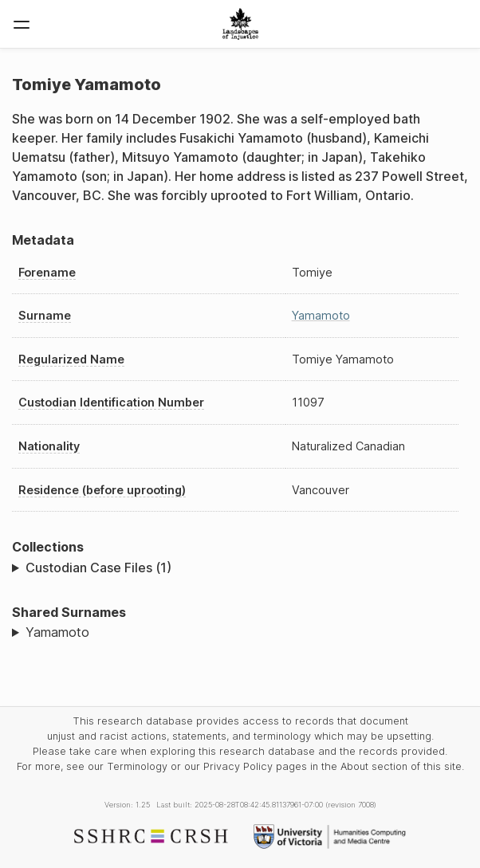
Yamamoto (321, 315)
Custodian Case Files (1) (98, 568)
